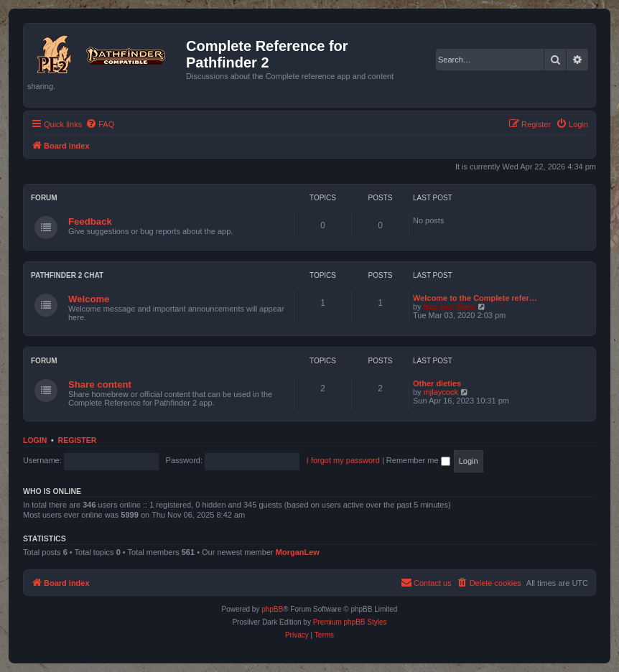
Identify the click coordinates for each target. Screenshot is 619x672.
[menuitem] (100, 124)
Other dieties (437, 383)
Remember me (418, 460)
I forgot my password (343, 460)
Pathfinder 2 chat (67, 275)
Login (35, 440)
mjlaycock (441, 392)
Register (78, 440)
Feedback (90, 221)
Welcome (89, 299)
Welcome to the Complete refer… (475, 298)
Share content (100, 384)
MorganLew (298, 552)
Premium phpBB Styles (350, 622)
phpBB (272, 609)
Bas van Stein (450, 307)
